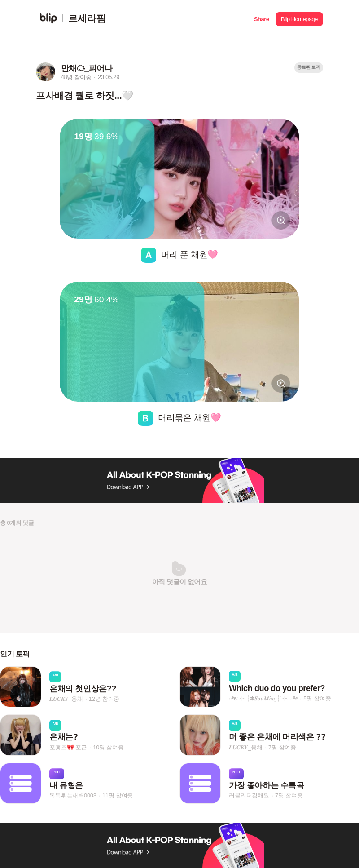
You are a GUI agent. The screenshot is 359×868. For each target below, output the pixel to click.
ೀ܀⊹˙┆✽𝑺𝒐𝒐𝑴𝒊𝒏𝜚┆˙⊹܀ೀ (263, 698)
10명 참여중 (108, 747)
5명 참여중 (317, 698)
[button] (261, 18)
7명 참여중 (282, 747)
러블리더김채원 (249, 795)
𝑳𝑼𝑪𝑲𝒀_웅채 (66, 699)
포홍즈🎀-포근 (68, 747)
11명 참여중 (118, 795)
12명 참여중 (104, 699)
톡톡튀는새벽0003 (73, 795)
